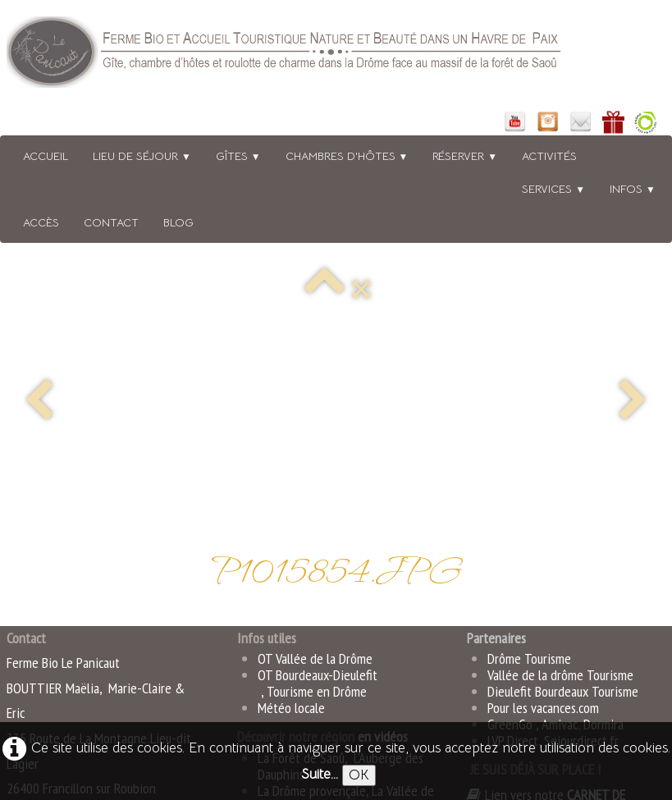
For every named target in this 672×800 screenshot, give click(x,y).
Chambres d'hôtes (347, 156)
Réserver (465, 156)
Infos (633, 189)
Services (553, 189)
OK (359, 775)
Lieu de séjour (142, 156)
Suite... (320, 774)
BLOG (178, 222)
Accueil (46, 156)
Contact (111, 222)
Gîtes (238, 156)
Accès (41, 222)
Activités (549, 156)
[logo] (306, 55)
